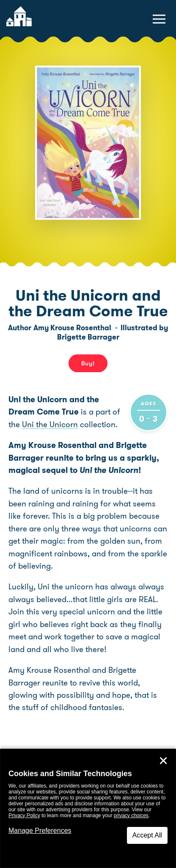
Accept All (147, 835)
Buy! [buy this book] (88, 363)
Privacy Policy (24, 815)
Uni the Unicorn (50, 424)
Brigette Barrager (88, 337)
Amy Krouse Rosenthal (72, 328)
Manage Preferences (40, 831)
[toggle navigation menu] (159, 19)
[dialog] (88, 809)
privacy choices (131, 815)
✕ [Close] (163, 761)
